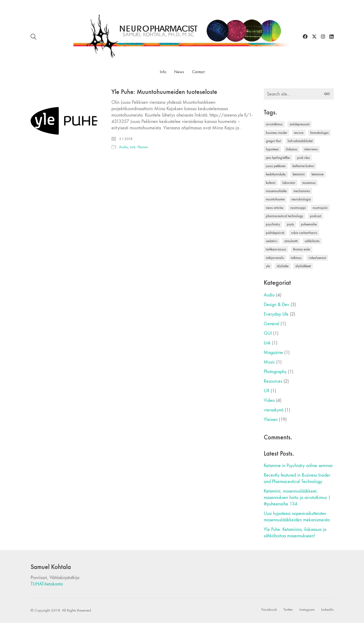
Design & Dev (277, 305)
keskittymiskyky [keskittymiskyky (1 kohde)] (276, 174)
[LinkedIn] (327, 610)
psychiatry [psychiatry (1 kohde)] (273, 224)
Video (269, 400)
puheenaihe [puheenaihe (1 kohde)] (309, 224)
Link (133, 147)
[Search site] (34, 38)
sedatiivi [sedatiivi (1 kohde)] (272, 241)
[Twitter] (288, 610)
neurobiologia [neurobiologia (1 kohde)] (301, 199)
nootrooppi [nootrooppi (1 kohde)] (298, 208)
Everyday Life (276, 314)
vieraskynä (274, 410)
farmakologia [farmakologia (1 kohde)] (319, 133)
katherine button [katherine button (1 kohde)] (303, 166)
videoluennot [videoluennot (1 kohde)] (317, 258)
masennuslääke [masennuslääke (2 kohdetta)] (276, 191)
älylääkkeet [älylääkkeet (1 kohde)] (303, 266)
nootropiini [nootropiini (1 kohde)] (320, 208)
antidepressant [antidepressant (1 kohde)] (300, 124)
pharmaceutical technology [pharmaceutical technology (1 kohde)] (284, 216)
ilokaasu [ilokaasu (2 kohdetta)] (292, 149)
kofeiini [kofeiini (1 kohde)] (271, 183)
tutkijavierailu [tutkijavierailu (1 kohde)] (275, 258)
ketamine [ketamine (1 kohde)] (318, 174)
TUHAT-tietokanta (47, 584)
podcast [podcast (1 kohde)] (316, 216)
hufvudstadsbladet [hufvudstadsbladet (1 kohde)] (300, 141)
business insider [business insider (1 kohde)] (277, 133)
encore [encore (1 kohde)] (299, 133)
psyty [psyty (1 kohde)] (290, 224)
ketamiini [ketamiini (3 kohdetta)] (299, 174)
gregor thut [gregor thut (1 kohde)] (273, 141)
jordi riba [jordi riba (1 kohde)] (303, 158)
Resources (273, 381)
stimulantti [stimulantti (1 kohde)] (291, 241)
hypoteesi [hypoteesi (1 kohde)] (272, 149)
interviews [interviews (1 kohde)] (311, 149)
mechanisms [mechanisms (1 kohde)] (302, 191)
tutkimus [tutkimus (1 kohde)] (296, 258)
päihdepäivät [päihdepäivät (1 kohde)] (275, 233)
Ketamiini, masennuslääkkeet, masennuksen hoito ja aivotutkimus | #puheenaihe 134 (297, 498)
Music (269, 362)
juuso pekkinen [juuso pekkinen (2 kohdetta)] (276, 166)
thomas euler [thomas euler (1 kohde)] (302, 249)
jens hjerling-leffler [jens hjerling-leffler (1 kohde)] (278, 158)
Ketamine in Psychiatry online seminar (298, 466)
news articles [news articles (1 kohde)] (275, 208)
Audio (124, 147)
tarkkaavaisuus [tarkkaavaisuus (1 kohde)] (276, 249)
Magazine (273, 352)
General (271, 324)
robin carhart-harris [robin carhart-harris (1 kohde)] (304, 233)
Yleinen (143, 147)
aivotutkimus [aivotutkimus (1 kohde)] (274, 124)
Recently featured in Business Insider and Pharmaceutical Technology (297, 478)
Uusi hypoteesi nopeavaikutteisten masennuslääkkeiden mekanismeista (297, 517)
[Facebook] (269, 610)
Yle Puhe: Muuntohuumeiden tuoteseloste (164, 92)
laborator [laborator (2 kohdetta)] (289, 183)
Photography (275, 372)
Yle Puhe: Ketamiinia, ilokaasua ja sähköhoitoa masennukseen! (295, 533)
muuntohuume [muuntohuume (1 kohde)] (275, 199)
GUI (268, 333)
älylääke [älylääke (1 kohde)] (283, 266)
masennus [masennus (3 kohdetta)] (309, 183)
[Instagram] (307, 610)
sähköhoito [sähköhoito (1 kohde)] (312, 241)
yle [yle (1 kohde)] (268, 266)
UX (267, 391)
